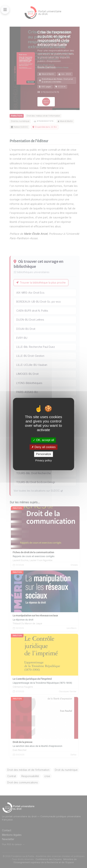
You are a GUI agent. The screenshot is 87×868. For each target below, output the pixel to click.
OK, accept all (43, 440)
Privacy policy (44, 460)
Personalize (44, 454)
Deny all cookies (44, 447)
